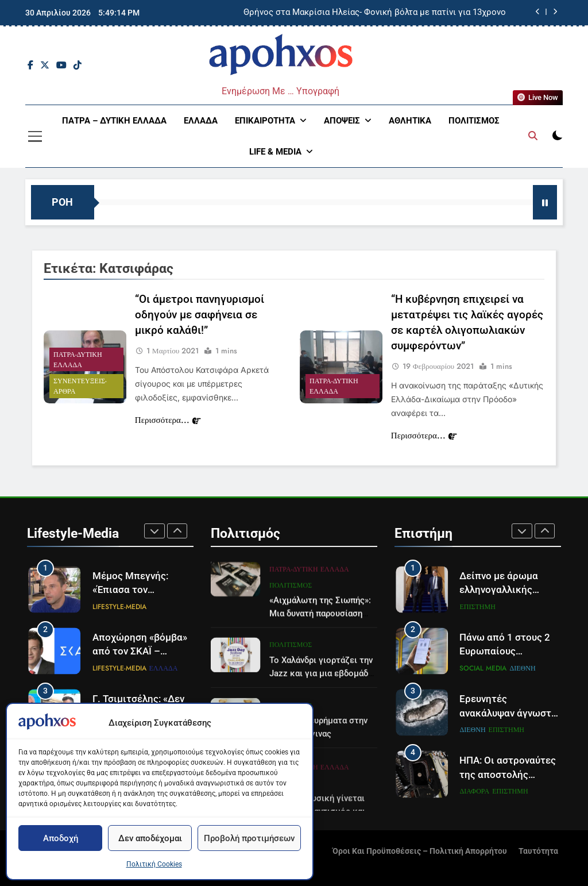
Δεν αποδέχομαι (150, 838)
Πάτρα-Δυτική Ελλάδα (78, 361)
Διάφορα (474, 791)
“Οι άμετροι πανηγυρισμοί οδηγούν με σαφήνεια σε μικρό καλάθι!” (200, 316)
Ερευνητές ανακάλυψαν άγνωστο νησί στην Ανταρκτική (509, 713)
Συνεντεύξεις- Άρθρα (80, 387)
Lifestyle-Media (119, 607)
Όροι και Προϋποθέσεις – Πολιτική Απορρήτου (420, 851)
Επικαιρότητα (265, 121)
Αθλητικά (410, 121)
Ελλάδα (201, 121)
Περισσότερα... (168, 421)
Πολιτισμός (474, 121)
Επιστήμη (477, 607)
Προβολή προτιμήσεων (249, 838)
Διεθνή (522, 668)
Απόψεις (342, 121)
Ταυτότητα (538, 851)
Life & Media (275, 152)
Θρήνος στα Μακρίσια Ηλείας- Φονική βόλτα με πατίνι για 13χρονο (375, 13)
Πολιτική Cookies (154, 864)
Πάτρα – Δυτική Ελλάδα (114, 121)
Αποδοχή (61, 838)
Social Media (483, 668)
